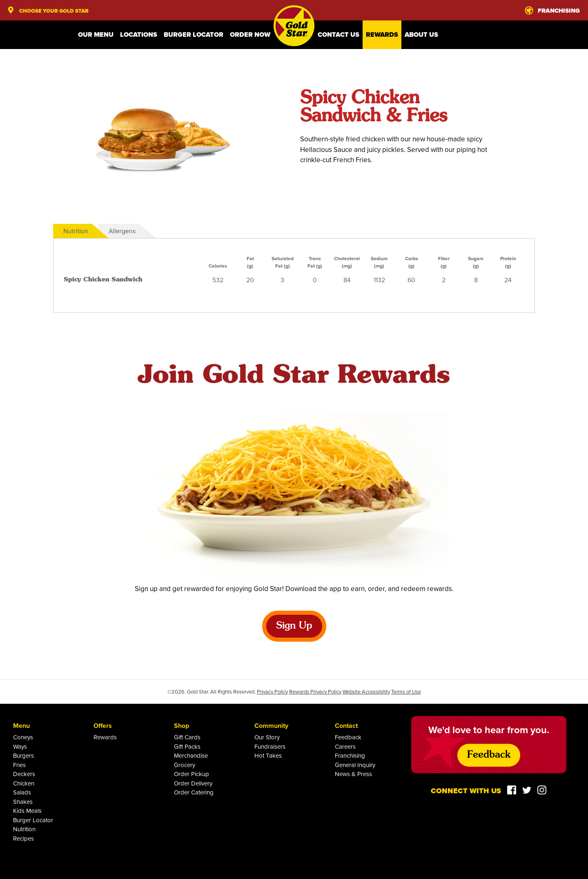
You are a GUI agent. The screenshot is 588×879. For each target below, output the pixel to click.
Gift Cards (187, 737)
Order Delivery (193, 783)
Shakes (23, 802)
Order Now (250, 35)
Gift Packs (187, 746)
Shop (182, 726)
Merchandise (191, 755)
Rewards (382, 35)
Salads (22, 792)
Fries (19, 765)
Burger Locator (194, 35)
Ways (20, 746)
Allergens (122, 231)
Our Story (267, 737)
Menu (21, 726)
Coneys (23, 737)
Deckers (24, 774)
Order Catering (194, 792)
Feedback (348, 737)
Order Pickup (192, 774)
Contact (346, 726)
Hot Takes (268, 755)
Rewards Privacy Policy (315, 692)
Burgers (23, 755)
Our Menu (96, 35)
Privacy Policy (272, 692)
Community (271, 726)
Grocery (185, 765)
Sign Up (294, 626)
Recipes (23, 838)
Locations (139, 35)
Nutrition (76, 231)
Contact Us (339, 35)
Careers (345, 746)
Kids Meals (27, 811)
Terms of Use (406, 692)
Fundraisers (270, 746)
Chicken (24, 783)
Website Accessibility (366, 692)
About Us (421, 35)
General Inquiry (355, 765)
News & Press (353, 774)
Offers (103, 726)
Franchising (350, 755)
